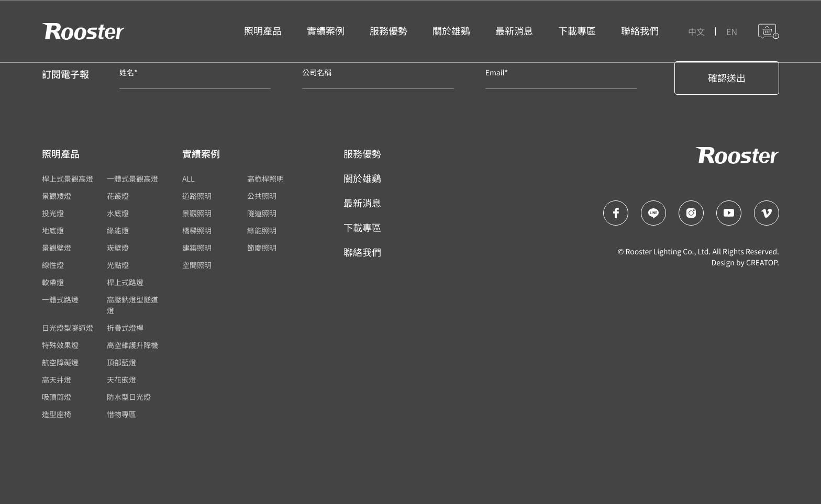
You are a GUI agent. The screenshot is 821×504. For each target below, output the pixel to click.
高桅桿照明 (265, 179)
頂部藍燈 (121, 363)
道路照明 (197, 196)
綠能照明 (262, 231)
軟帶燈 (53, 283)
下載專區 (362, 228)
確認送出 (727, 78)
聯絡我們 (362, 252)
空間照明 (197, 265)
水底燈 (118, 214)
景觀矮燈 (57, 196)
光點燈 (118, 265)
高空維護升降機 (132, 345)
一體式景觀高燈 (132, 179)
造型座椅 (57, 415)
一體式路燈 (60, 300)
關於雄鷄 (362, 178)
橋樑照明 (197, 231)
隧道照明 (262, 214)
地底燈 (53, 231)
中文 (696, 31)
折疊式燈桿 (125, 328)
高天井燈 (57, 380)
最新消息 (362, 203)
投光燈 (53, 214)
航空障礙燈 (60, 363)
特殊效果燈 (60, 345)
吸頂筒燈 (57, 397)
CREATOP (762, 263)
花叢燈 (118, 196)
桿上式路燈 (125, 283)
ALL (188, 179)
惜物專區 (121, 415)
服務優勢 (362, 154)
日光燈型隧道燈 (68, 328)
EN (732, 31)
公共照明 (262, 196)
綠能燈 (118, 231)
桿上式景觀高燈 (68, 179)
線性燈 (53, 265)
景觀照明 (197, 214)
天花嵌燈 (121, 380)
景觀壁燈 (57, 248)
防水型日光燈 (129, 397)
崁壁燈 (118, 248)
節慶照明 (262, 248)
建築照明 (197, 248)
